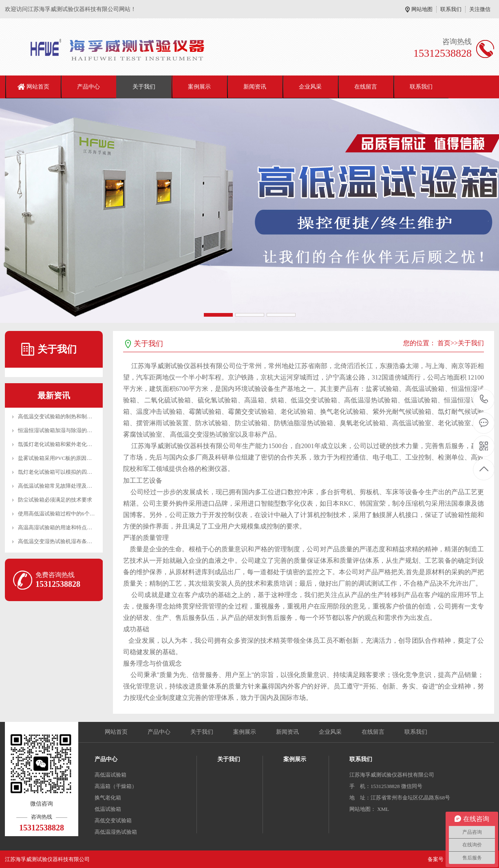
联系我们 (451, 9)
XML (383, 809)
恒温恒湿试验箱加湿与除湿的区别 (58, 430)
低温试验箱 (108, 809)
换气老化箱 (108, 798)
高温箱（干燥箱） (116, 786)
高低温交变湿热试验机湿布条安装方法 (63, 541)
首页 (444, 343)
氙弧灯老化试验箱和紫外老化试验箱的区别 (68, 444)
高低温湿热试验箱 (116, 832)
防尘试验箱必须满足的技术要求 (55, 500)
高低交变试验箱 (113, 820)
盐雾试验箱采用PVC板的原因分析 (57, 458)
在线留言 (366, 87)
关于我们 (144, 87)
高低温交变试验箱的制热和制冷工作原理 (66, 416)
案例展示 (199, 87)
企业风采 (310, 87)
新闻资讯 (255, 87)
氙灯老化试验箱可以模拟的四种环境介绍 (66, 472)
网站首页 (38, 87)
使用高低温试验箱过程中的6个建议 (59, 514)
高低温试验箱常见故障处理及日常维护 (63, 486)
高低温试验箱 (110, 775)
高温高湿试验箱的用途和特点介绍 (58, 527)
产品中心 (88, 87)
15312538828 (484, 399)
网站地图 (422, 9)
